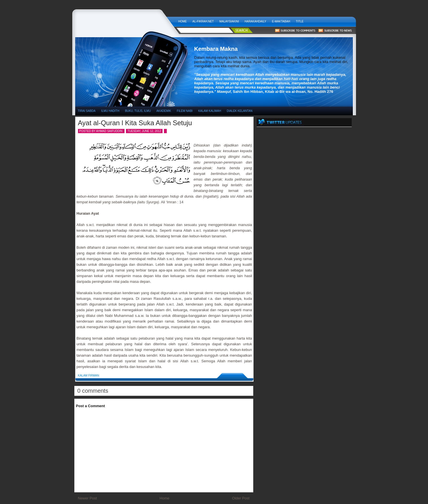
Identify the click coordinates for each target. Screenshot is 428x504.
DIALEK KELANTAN (239, 111)
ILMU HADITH (110, 111)
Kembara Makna (125, 20)
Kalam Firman (89, 376)
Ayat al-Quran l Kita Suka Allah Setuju (135, 123)
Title (300, 21)
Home (183, 21)
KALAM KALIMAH (210, 111)
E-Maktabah (281, 21)
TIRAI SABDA (87, 111)
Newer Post (88, 498)
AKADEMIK (164, 111)
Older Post (241, 498)
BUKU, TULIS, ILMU (138, 111)
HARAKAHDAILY (255, 21)
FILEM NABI (185, 111)
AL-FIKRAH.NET (203, 21)
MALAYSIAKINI (229, 21)
